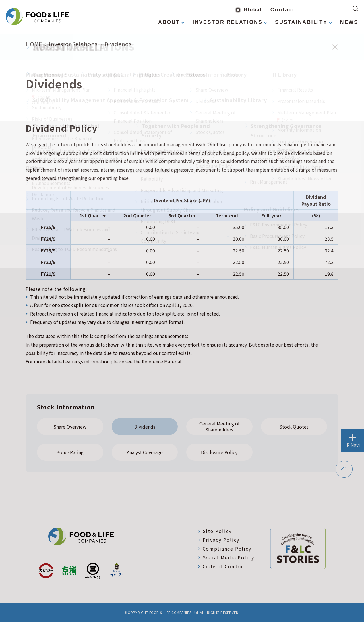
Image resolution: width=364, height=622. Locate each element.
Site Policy (217, 531)
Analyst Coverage (145, 452)
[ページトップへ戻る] (344, 469)
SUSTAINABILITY (301, 22)
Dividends (145, 427)
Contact (283, 10)
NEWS (349, 22)
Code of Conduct (225, 566)
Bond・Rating (70, 452)
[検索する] (355, 9)
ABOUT (169, 22)
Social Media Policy (228, 557)
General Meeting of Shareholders (219, 427)
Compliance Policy (227, 549)
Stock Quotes (294, 427)
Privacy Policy (221, 540)
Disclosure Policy (219, 452)
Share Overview (70, 427)
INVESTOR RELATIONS (227, 22)
